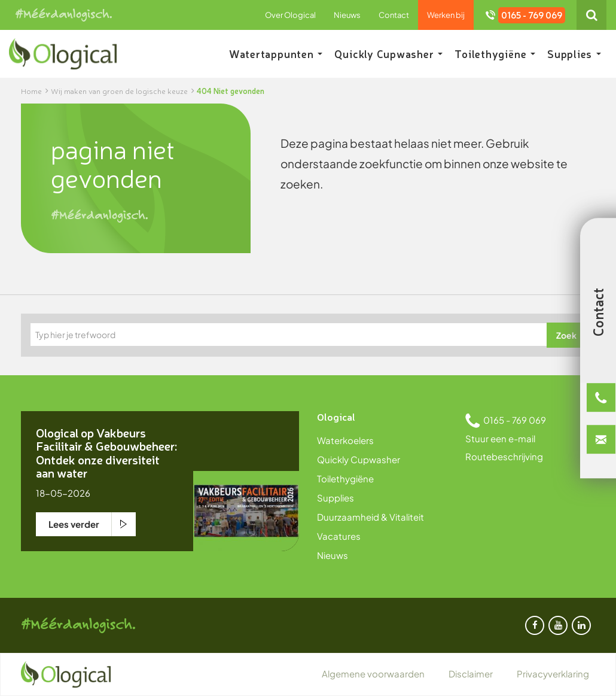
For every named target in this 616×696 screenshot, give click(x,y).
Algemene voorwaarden (373, 674)
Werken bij (446, 15)
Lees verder (74, 524)
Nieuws (347, 15)
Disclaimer (471, 674)
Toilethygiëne (495, 54)
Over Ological (290, 15)
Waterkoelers (345, 440)
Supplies (574, 54)
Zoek (566, 335)
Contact (394, 15)
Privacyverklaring (553, 674)
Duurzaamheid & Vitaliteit (370, 517)
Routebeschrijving (504, 456)
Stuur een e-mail (500, 438)
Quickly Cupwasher (388, 54)
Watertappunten (276, 54)
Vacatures (339, 536)
